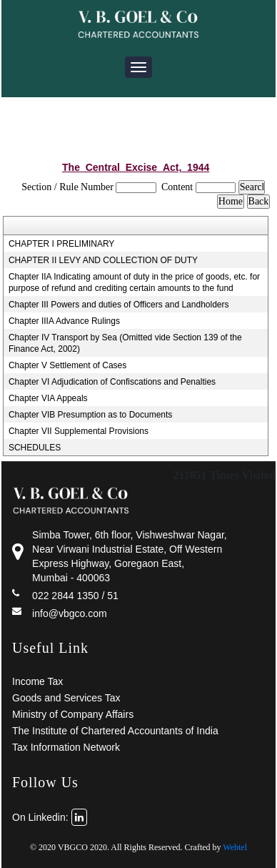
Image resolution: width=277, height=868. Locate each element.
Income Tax (37, 681)
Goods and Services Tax (66, 698)
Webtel (235, 847)
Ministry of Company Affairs (73, 714)
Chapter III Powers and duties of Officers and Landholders (119, 305)
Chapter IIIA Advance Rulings (64, 321)
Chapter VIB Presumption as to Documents (90, 415)
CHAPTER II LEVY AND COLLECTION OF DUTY (103, 260)
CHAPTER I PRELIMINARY (61, 244)
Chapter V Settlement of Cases (67, 365)
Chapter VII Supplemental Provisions (79, 431)
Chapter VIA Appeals (48, 398)
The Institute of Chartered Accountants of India (115, 731)
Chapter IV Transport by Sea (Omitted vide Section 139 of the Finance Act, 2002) (125, 343)
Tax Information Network (66, 747)
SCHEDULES (35, 448)
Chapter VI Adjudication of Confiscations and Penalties (112, 382)
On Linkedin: (50, 817)
